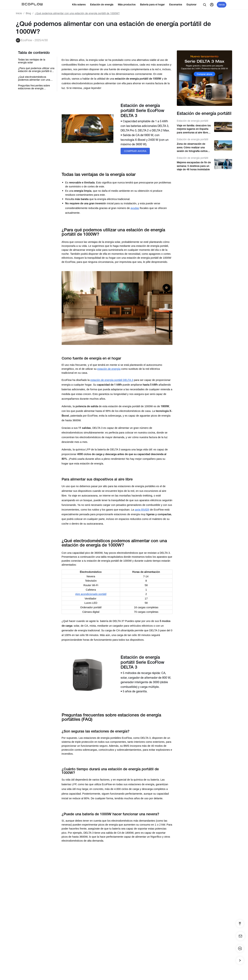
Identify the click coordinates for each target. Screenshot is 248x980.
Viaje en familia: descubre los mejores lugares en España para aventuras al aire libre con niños (194, 129)
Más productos (128, 5)
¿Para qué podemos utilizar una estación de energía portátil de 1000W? (36, 70)
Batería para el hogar (154, 5)
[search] (205, 5)
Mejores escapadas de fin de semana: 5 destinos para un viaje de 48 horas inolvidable (194, 166)
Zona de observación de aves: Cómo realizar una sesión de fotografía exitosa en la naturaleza (193, 148)
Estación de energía (103, 5)
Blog (28, 13)
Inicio (19, 13)
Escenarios (177, 5)
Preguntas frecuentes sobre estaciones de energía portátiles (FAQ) (34, 87)
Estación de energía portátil (192, 121)
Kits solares (80, 5)
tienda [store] (222, 5)
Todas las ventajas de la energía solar (32, 61)
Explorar (193, 5)
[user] (212, 5)
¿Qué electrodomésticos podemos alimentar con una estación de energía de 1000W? (34, 78)
